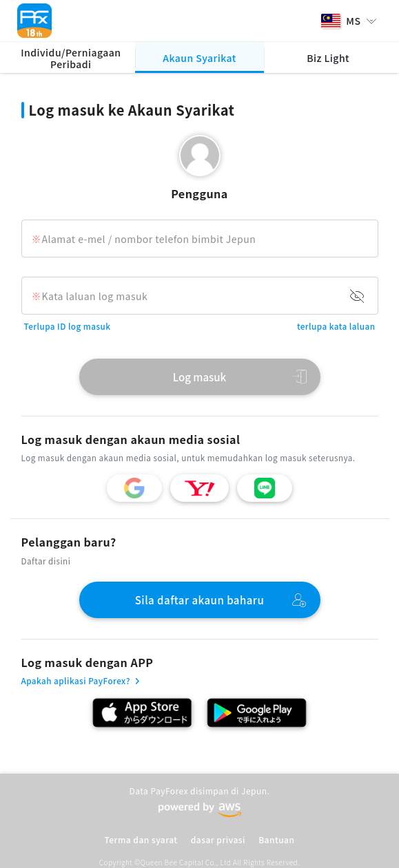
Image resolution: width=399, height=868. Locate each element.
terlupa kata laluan (336, 326)
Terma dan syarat (141, 839)
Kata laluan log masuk (95, 296)
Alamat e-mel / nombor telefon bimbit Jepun (149, 239)
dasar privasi (218, 839)
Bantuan (276, 839)
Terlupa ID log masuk (68, 326)
